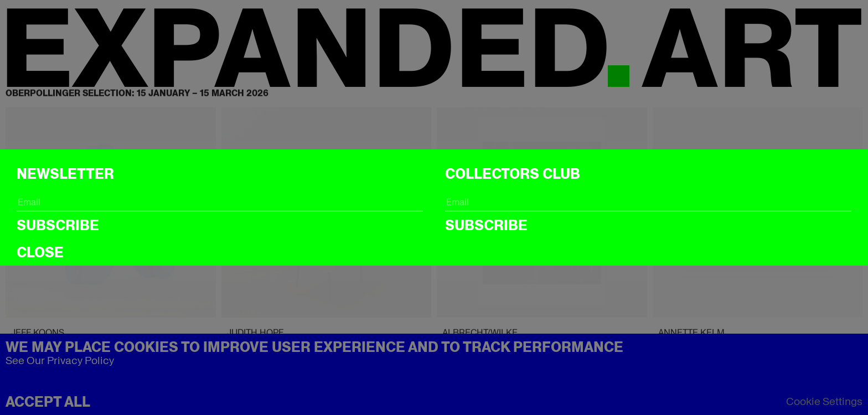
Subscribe (58, 225)
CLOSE (40, 252)
